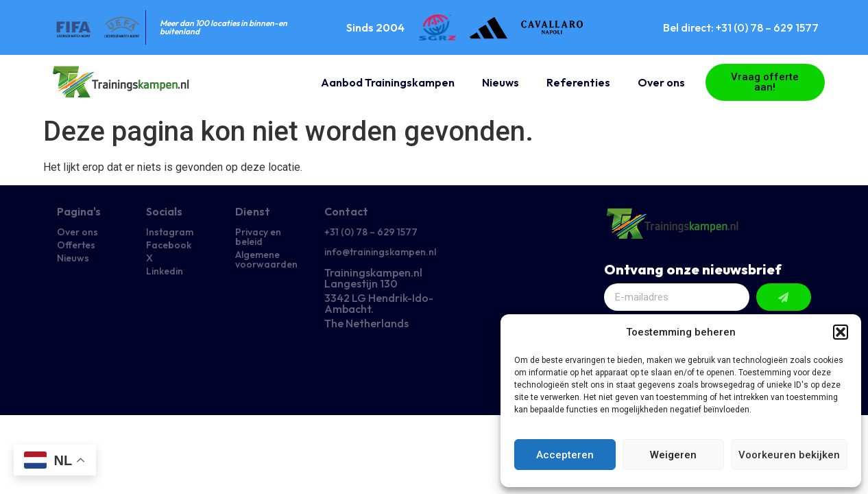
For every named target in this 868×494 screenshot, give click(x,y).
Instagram (170, 232)
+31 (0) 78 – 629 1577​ (371, 232)
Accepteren (565, 455)
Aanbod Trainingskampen (388, 82)
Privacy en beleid (258, 237)
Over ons (661, 82)
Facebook (169, 245)
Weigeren (673, 455)
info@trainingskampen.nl (380, 252)
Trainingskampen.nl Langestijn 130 (373, 278)
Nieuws (501, 82)
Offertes (76, 245)
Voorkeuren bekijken (789, 455)
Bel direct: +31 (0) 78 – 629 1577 (741, 27)
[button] (841, 332)
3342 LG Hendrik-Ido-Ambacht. (379, 303)
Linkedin (165, 271)
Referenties (578, 82)
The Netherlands (366, 323)
